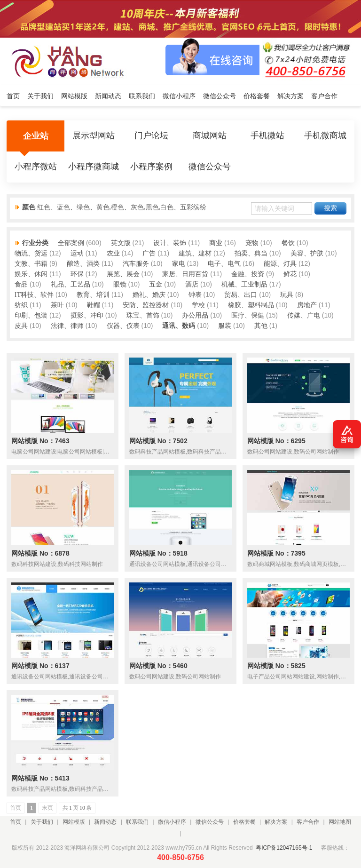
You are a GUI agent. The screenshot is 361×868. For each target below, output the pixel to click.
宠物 (252, 243)
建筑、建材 (195, 253)
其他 (261, 326)
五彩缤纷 (193, 207)
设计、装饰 (170, 243)
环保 (77, 274)
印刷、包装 (31, 315)
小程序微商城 (94, 167)
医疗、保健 (248, 315)
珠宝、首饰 (143, 315)
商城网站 (210, 136)
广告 (149, 253)
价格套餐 (244, 822)
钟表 (195, 295)
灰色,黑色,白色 (152, 207)
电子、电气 (224, 264)
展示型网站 (94, 136)
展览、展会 (123, 274)
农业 (113, 253)
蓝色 (63, 207)
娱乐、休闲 (31, 274)
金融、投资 (248, 274)
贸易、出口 (241, 295)
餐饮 (288, 243)
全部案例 (71, 243)
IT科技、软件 (34, 295)
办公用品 (195, 315)
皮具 (21, 326)
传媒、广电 (304, 315)
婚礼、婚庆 (149, 295)
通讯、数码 (179, 326)
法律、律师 (67, 326)
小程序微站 (36, 167)
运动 (77, 253)
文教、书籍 (31, 264)
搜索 (330, 208)
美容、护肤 (307, 253)
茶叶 (57, 305)
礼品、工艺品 (71, 284)
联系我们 (137, 822)
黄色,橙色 (110, 207)
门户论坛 (151, 136)
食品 (21, 284)
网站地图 (340, 822)
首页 (16, 822)
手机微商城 (325, 136)
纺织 (21, 305)
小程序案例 (151, 167)
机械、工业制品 (244, 284)
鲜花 (290, 274)
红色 (44, 207)
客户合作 (308, 822)
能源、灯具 (280, 264)
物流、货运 (31, 253)
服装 (225, 326)
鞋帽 (94, 305)
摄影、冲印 (87, 315)
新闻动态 (105, 822)
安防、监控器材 (146, 305)
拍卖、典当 (251, 253)
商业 (216, 243)
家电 (179, 264)
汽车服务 (136, 264)
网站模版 (74, 822)
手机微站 (267, 136)
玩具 (287, 295)
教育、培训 (93, 295)
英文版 (121, 243)
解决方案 (276, 822)
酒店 (192, 284)
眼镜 (120, 284)
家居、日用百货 (185, 274)
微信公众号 (210, 167)
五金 (156, 284)
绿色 (83, 207)
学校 (198, 305)
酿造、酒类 (83, 264)
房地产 (307, 305)
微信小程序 (172, 822)
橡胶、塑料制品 (251, 305)
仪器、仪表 (123, 326)
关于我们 (42, 822)
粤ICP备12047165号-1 (284, 848)
